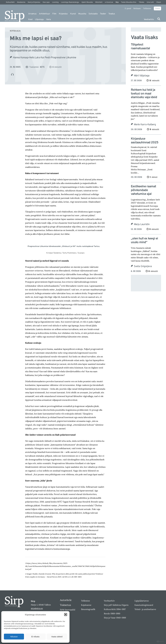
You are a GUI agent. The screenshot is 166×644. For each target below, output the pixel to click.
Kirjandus (63, 14)
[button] (66, 615)
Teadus (112, 14)
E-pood (128, 8)
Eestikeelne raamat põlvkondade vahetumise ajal (143, 190)
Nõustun (14, 637)
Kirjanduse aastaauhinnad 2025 (145, 141)
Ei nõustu (35, 637)
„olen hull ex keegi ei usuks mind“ (144, 241)
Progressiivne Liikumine (64, 58)
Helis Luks (34, 58)
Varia (48, 20)
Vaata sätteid (57, 637)
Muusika (82, 14)
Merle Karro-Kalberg (145, 125)
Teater (103, 14)
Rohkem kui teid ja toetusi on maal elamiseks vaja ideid (144, 94)
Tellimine (147, 8)
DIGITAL (160, 641)
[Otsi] (159, 19)
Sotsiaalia (93, 14)
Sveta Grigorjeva (143, 266)
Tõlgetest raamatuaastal (140, 47)
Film (54, 14)
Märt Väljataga (142, 76)
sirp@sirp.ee (37, 608)
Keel (30, 20)
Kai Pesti (45, 58)
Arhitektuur (44, 14)
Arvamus (32, 14)
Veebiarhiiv (149, 20)
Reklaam (137, 8)
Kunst (73, 14)
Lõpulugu (39, 20)
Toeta (157, 8)
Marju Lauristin (142, 224)
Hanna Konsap (20, 58)
